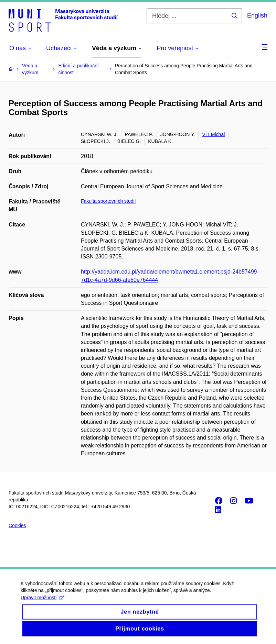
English (257, 15)
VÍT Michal (213, 134)
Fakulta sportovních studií (108, 201)
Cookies (17, 525)
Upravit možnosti (43, 603)
